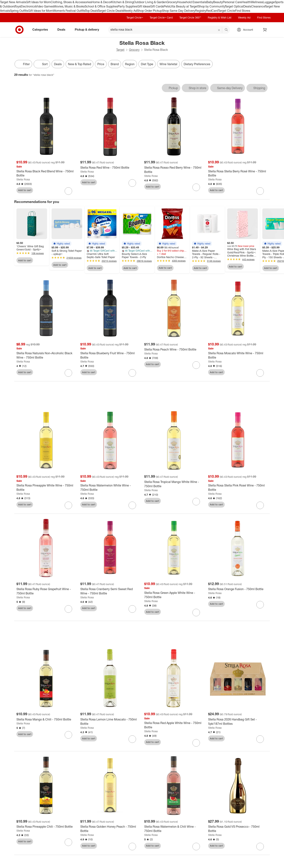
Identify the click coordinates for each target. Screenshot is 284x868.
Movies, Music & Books (69, 6)
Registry (201, 11)
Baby (210, 2)
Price (101, 64)
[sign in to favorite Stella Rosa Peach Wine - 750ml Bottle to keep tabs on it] (196, 365)
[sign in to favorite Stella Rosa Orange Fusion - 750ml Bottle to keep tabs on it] (260, 607)
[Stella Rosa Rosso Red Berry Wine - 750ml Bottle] (174, 170)
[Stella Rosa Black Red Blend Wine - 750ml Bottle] (46, 173)
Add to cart (25, 190)
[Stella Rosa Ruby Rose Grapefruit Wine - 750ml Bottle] (46, 593)
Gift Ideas (144, 6)
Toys (18, 6)
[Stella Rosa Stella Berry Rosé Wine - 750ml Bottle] (238, 173)
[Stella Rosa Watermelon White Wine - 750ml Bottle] (110, 490)
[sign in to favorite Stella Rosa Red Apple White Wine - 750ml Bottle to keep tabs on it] (196, 745)
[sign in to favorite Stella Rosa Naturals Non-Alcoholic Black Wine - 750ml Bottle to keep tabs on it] (68, 373)
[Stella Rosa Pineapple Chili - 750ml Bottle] (46, 829)
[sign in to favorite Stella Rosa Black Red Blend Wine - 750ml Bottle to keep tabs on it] (68, 191)
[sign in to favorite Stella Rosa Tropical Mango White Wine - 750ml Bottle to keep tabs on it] (196, 504)
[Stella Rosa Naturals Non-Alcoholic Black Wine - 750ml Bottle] (46, 355)
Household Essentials (192, 2)
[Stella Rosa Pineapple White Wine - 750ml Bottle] (46, 490)
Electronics (28, 6)
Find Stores (243, 11)
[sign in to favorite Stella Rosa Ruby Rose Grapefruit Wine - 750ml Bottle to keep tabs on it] (68, 611)
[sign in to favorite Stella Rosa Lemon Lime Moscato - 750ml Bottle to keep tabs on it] (132, 741)
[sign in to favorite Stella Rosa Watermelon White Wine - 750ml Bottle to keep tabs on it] (132, 507)
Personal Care (232, 2)
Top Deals (91, 11)
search (226, 30)
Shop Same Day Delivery (179, 11)
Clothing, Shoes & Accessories (71, 2)
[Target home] (19, 30)
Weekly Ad (130, 11)
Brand (115, 64)
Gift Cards (157, 6)
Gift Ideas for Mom (38, 2)
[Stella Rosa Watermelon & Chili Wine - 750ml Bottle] (174, 831)
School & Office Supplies (101, 6)
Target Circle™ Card (161, 17)
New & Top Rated (80, 64)
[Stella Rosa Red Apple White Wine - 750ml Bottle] (174, 727)
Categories (42, 30)
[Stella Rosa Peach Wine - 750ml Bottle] (174, 349)
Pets (167, 6)
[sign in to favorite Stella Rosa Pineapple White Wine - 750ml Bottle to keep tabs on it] (68, 507)
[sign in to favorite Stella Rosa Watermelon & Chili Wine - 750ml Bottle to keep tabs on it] (196, 849)
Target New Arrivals (13, 2)
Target (120, 50)
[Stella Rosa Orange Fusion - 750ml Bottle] (238, 591)
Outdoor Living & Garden (150, 2)
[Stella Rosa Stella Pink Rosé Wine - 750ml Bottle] (238, 490)
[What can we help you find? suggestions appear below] (169, 30)
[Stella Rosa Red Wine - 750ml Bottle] (110, 168)
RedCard (212, 11)
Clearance (258, 6)
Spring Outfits (19, 11)
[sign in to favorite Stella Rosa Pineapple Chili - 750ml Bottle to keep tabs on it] (68, 844)
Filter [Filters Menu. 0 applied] (23, 64)
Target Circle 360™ (190, 17)
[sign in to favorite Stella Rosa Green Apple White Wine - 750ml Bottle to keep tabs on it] (196, 615)
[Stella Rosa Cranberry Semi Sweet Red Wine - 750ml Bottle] (110, 593)
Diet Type (147, 64)
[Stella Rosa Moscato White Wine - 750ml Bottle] (238, 355)
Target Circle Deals (110, 11)
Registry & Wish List (220, 17)
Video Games (45, 6)
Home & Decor (101, 2)
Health (246, 2)
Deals (247, 6)
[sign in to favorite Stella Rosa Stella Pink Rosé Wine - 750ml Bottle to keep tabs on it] (260, 507)
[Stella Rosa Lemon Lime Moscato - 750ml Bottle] (110, 724)
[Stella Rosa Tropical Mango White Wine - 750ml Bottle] (174, 486)
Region (130, 64)
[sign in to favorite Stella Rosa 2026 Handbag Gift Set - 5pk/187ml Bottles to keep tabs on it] (260, 741)
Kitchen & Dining (122, 2)
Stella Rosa (23, 179)
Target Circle (227, 11)
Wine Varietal (168, 64)
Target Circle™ (135, 17)
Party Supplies (127, 6)
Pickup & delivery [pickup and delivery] (88, 30)
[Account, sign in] (246, 30)
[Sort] (42, 64)
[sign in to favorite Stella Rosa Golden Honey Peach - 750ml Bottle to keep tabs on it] (132, 849)
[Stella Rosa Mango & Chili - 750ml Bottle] (46, 721)
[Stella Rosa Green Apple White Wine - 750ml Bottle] (174, 597)
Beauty (218, 2)
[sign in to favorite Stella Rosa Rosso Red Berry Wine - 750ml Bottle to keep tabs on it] (196, 187)
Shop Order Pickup (149, 11)
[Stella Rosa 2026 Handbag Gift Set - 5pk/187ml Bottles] (238, 724)
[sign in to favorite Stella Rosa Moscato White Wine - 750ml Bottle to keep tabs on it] (260, 373)
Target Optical (234, 6)
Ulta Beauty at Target (184, 6)
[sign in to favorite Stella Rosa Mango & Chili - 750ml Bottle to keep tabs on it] (68, 737)
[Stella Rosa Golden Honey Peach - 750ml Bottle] (110, 831)
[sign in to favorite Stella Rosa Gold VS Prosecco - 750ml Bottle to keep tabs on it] (260, 849)
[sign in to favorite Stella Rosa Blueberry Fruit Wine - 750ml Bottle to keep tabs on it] (132, 373)
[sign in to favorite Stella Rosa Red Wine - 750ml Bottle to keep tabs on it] (132, 183)
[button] (61, 244)
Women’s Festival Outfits (69, 11)
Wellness (257, 2)
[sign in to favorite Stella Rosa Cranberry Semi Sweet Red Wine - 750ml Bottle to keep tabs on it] (132, 611)
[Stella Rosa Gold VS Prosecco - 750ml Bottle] (238, 831)
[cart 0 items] (265, 30)
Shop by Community (211, 6)
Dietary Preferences (197, 64)
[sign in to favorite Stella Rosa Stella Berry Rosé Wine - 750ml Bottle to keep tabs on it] (260, 191)
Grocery (172, 2)
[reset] (219, 30)
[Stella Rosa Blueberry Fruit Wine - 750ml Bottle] (110, 355)
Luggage (269, 2)
